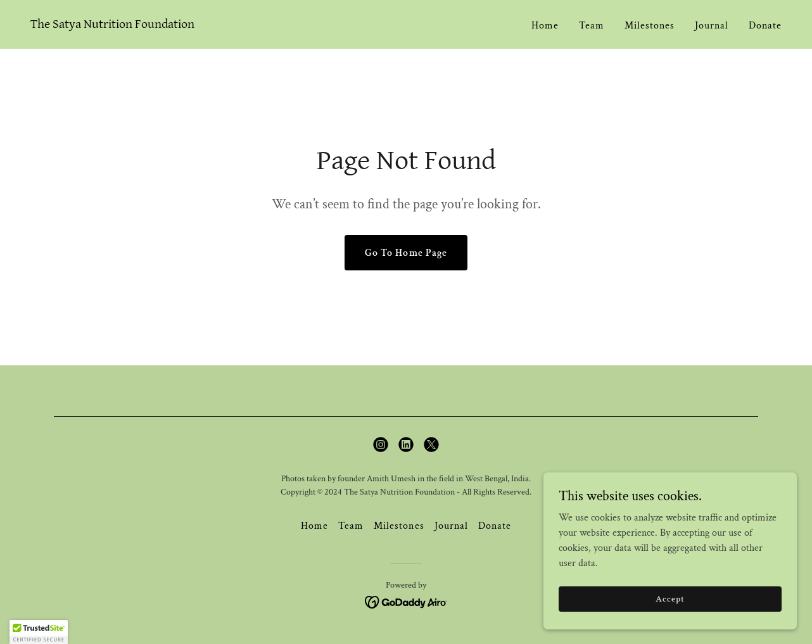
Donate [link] (765, 26)
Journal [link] (712, 26)
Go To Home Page (406, 253)
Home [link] (545, 26)
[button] (39, 632)
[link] (112, 25)
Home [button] (314, 526)
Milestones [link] (650, 26)
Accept (670, 598)
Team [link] (592, 26)
